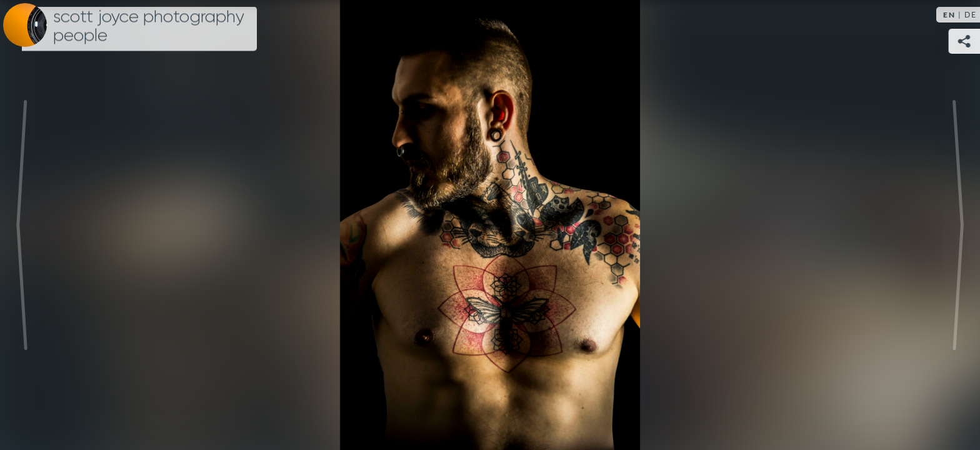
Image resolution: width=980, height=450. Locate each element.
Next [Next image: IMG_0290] (958, 225)
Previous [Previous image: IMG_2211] (22, 225)
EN (949, 15)
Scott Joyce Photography (149, 26)
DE (971, 15)
